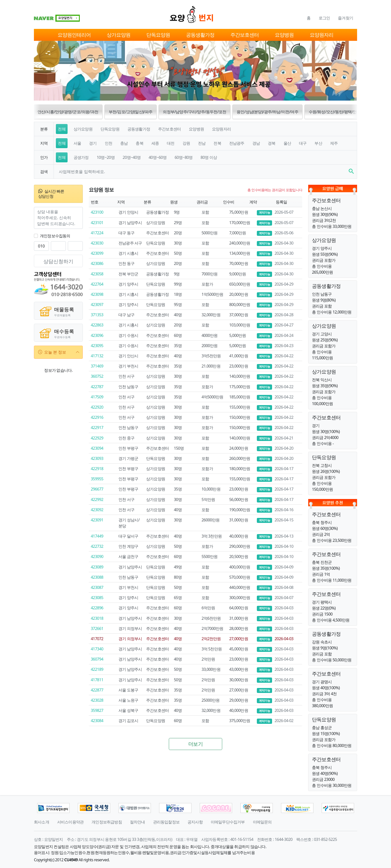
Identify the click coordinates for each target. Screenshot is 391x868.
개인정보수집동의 (55, 236)
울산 (287, 143)
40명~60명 (158, 157)
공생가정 (81, 157)
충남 (124, 143)
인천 (108, 143)
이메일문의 (262, 822)
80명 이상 (209, 157)
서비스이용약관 (70, 822)
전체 (62, 129)
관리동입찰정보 (166, 822)
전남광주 (237, 143)
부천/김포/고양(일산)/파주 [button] (131, 112)
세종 (155, 143)
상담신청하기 (58, 261)
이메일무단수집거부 (228, 822)
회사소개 (42, 822)
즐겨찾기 (345, 18)
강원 (186, 143)
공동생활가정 (200, 35)
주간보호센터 (245, 35)
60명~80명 (184, 157)
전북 (217, 143)
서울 (77, 143)
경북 (272, 143)
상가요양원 (119, 35)
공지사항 (195, 822)
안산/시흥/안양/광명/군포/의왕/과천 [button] (68, 112)
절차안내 (138, 822)
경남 (256, 143)
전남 (202, 143)
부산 (318, 143)
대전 (171, 143)
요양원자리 (322, 35)
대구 (303, 143)
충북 (139, 143)
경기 (93, 143)
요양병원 (284, 35)
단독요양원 (158, 35)
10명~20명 (106, 157)
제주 (334, 143)
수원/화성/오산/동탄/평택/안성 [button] (335, 112)
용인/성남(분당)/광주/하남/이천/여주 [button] (267, 112)
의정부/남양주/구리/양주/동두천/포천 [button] (195, 112)
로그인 (324, 18)
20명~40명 (132, 157)
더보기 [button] (195, 744)
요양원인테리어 (74, 35)
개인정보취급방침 (107, 822)
